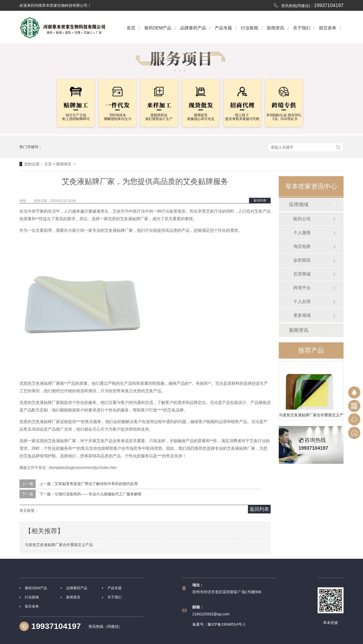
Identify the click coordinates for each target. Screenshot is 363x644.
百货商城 (302, 274)
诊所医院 (302, 260)
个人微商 (302, 233)
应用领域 (299, 205)
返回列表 (260, 200)
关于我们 (302, 28)
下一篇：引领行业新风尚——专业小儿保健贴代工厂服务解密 (90, 494)
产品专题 (223, 28)
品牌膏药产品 (193, 28)
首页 (131, 28)
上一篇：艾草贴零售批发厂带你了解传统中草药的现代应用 (89, 484)
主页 (48, 164)
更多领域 (302, 315)
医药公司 (302, 219)
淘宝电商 (302, 246)
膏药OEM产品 (158, 28)
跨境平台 (302, 288)
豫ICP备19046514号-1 (226, 624)
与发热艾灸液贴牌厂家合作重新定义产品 (311, 415)
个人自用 (302, 301)
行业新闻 (250, 28)
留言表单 (328, 28)
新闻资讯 (275, 28)
